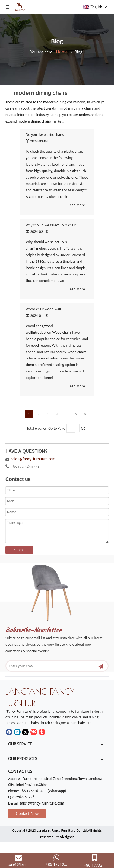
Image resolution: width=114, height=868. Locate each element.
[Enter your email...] (52, 666)
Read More (76, 205)
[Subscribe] (101, 666)
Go (83, 428)
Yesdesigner (65, 837)
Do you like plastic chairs (45, 135)
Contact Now (27, 813)
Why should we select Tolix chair (51, 225)
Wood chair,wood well (43, 309)
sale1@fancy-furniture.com (33, 459)
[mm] (57, 591)
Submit (19, 550)
